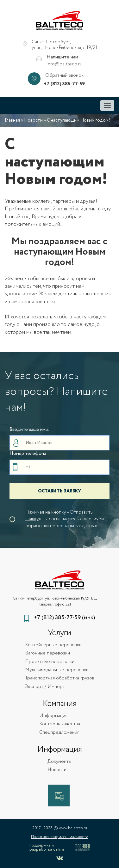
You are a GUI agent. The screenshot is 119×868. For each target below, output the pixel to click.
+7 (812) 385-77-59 (64, 84)
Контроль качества (60, 724)
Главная (12, 120)
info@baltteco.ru (64, 64)
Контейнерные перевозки (53, 645)
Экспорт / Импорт (45, 687)
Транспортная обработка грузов (60, 678)
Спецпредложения (59, 733)
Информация (53, 716)
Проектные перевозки (50, 662)
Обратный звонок (64, 76)
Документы (59, 762)
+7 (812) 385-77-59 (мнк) (64, 618)
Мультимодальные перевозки (57, 670)
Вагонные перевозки (47, 653)
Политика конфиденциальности (60, 837)
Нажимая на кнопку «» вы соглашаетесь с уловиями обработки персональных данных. (65, 519)
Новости (33, 120)
